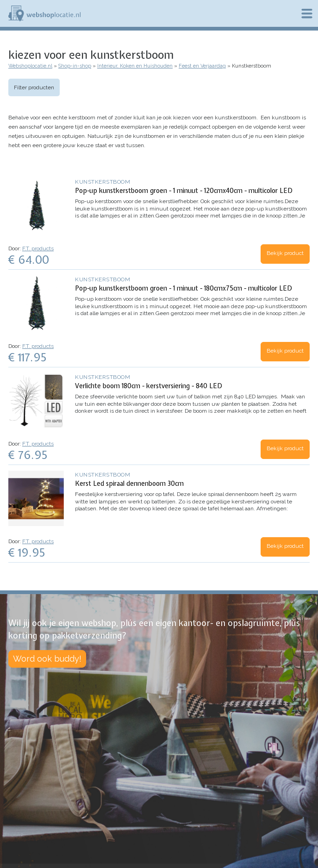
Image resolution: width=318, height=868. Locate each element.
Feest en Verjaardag (202, 66)
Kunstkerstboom (103, 182)
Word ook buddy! (47, 659)
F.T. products (38, 248)
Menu (307, 13)
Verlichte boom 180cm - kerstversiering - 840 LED (149, 386)
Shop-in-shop (75, 66)
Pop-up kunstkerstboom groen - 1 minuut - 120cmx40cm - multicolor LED (184, 191)
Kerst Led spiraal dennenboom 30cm (129, 484)
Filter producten (34, 87)
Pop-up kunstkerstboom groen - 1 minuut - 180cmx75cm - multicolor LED (184, 288)
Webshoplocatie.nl (30, 66)
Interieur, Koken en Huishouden (135, 66)
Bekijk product (285, 253)
